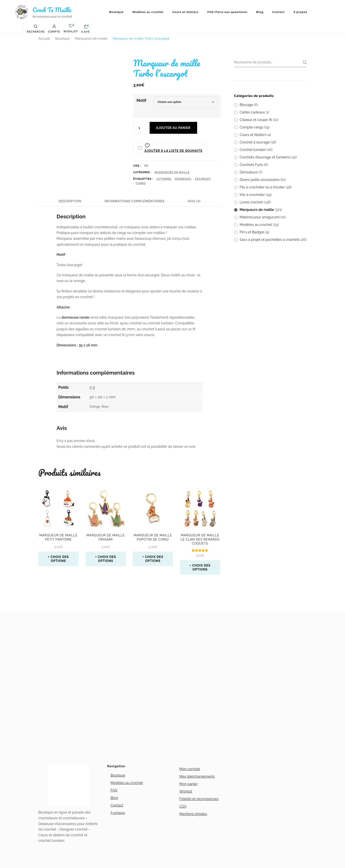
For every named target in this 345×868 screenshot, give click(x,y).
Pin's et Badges (252, 232)
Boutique (117, 12)
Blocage (246, 105)
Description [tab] (70, 201)
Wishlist (186, 791)
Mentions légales (193, 814)
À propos (300, 12)
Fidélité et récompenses (199, 799)
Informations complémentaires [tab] (135, 201)
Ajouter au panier (173, 128)
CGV (183, 806)
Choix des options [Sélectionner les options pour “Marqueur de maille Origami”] (107, 559)
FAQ (114, 790)
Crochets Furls (251, 165)
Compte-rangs (251, 127)
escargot (203, 179)
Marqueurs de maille (172, 172)
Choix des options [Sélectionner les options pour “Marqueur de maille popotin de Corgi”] (154, 559)
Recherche (303, 62)
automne (164, 179)
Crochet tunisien (253, 150)
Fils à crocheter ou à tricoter (262, 187)
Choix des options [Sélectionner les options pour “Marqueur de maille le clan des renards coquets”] (201, 567)
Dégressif (183, 179)
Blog (260, 12)
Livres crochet (251, 202)
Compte (54, 29)
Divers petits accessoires (260, 180)
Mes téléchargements (197, 776)
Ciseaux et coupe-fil (256, 120)
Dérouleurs (249, 172)
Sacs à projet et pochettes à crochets (270, 240)
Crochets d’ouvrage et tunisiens (265, 157)
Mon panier (188, 784)
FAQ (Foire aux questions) (228, 12)
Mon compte (190, 769)
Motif (141, 100)
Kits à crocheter (252, 195)
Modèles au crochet (148, 12)
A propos (118, 813)
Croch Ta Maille (52, 10)
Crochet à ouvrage (255, 142)
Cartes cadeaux (252, 112)
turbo (141, 183)
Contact (278, 12)
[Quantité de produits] (141, 128)
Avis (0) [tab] (194, 201)
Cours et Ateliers (185, 12)
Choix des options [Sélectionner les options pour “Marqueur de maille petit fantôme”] (60, 559)
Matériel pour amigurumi (260, 217)
